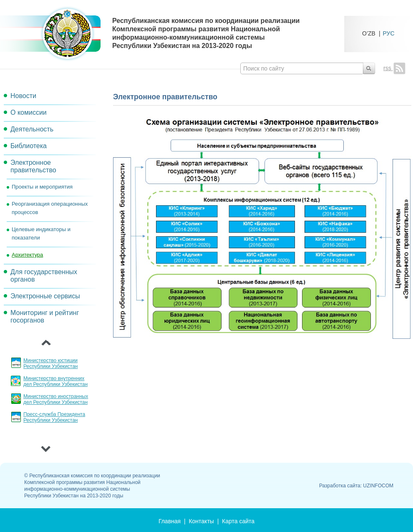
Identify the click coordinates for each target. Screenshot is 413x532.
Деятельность (32, 129)
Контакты (201, 521)
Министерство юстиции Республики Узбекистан (50, 363)
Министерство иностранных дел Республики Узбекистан (56, 399)
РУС (389, 33)
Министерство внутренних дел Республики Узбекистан (55, 381)
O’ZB (369, 33)
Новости (23, 96)
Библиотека (29, 146)
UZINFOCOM (378, 486)
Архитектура (27, 255)
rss (394, 68)
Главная (170, 521)
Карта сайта (238, 521)
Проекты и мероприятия (42, 187)
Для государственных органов (44, 276)
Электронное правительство (33, 166)
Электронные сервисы (45, 296)
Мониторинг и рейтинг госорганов (45, 316)
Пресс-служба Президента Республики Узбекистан (54, 417)
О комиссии (29, 112)
